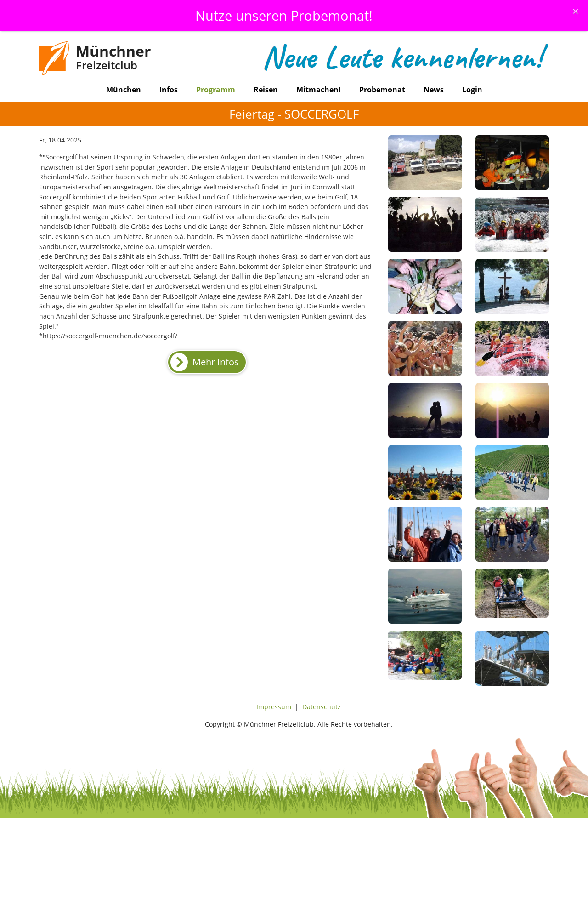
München (124, 90)
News (434, 90)
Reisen (266, 90)
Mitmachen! (319, 90)
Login (472, 90)
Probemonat (382, 90)
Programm (216, 90)
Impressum (274, 707)
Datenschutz (322, 707)
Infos (169, 90)
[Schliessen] (576, 11)
